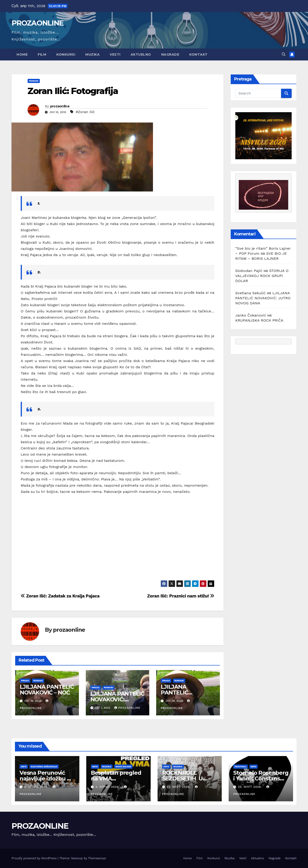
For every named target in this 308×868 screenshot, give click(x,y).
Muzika (92, 54)
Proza (25, 681)
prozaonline (60, 106)
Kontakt (199, 54)
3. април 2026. (108, 787)
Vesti (115, 54)
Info (24, 767)
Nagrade (170, 54)
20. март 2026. (250, 787)
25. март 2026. (179, 787)
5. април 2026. (37, 787)
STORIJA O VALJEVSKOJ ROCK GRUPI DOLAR (262, 276)
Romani (34, 81)
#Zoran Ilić (85, 112)
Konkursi (66, 54)
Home (22, 54)
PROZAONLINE (37, 23)
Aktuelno (141, 54)
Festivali (240, 767)
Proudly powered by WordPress (35, 858)
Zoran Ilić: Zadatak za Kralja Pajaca (60, 596)
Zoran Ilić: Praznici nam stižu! (181, 596)
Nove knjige (123, 767)
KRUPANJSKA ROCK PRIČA (259, 320)
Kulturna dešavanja (44, 767)
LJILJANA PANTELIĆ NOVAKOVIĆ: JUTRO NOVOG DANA (263, 298)
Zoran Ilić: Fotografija (73, 91)
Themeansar (97, 858)
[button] (284, 54)
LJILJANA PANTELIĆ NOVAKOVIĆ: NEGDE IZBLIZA (117, 699)
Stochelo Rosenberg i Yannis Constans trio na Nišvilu (261, 778)
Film (42, 54)
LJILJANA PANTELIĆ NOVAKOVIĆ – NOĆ (47, 690)
